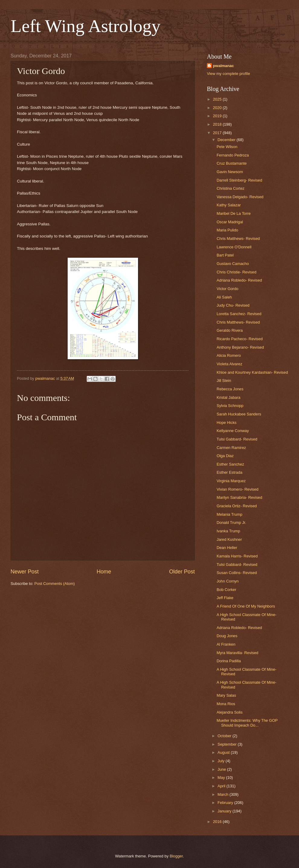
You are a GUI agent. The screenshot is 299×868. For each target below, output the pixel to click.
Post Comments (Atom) (55, 584)
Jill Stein (224, 381)
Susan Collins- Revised (237, 573)
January (225, 811)
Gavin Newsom (230, 172)
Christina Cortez (230, 188)
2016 (218, 822)
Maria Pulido (227, 230)
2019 (218, 116)
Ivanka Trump (228, 531)
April (222, 786)
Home (104, 572)
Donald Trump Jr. (231, 523)
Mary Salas (226, 695)
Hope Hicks (227, 423)
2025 (218, 99)
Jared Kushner (229, 539)
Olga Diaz (225, 456)
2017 (218, 133)
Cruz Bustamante (231, 163)
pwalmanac (223, 66)
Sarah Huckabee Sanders (239, 414)
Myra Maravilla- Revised (237, 653)
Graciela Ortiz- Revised (237, 506)
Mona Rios (226, 704)
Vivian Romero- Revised (238, 489)
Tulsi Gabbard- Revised (237, 439)
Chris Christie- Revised (236, 272)
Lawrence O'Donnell (234, 247)
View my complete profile (228, 74)
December (227, 140)
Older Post (182, 572)
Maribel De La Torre (234, 213)
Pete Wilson (227, 147)
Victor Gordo (227, 289)
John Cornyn (228, 581)
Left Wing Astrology (85, 26)
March (223, 794)
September (228, 744)
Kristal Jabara (228, 397)
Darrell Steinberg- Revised (239, 180)
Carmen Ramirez (231, 448)
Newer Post (25, 572)
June (222, 769)
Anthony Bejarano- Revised (240, 347)
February (226, 803)
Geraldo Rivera (230, 330)
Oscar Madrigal (230, 222)
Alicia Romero (229, 355)
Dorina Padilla (229, 661)
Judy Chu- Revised (233, 305)
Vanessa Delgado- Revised (240, 197)
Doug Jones (227, 636)
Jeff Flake (225, 598)
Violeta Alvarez (229, 364)
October (225, 736)
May (222, 778)
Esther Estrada (229, 472)
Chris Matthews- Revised (238, 239)
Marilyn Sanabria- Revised (239, 497)
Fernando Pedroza (233, 155)
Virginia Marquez (231, 481)
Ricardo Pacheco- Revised (240, 339)
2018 (218, 124)
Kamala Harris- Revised (237, 556)
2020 (218, 108)
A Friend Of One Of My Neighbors (246, 606)
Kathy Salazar (229, 205)
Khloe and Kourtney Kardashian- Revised (252, 372)
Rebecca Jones (230, 389)
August (224, 752)
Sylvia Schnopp (230, 406)
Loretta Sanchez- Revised (239, 314)
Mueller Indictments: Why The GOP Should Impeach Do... (247, 723)
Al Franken (226, 644)
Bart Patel (225, 255)
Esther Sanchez (230, 464)
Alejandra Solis (230, 712)
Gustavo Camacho (233, 264)
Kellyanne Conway (233, 431)
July (221, 761)
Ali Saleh (224, 297)
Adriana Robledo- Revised (239, 280)
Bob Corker (226, 590)
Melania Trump (229, 514)
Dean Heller (227, 548)
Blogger (176, 856)
